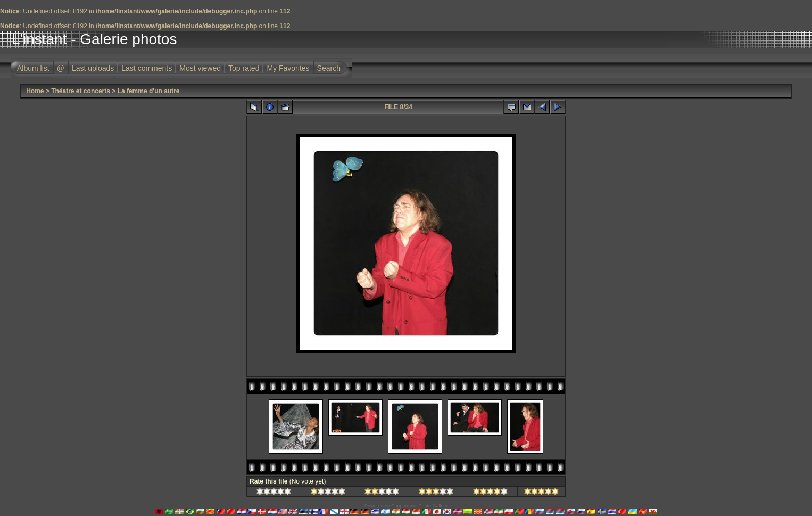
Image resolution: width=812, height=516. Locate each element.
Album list (33, 68)
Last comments (147, 68)
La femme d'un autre (149, 91)
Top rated (244, 68)
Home (35, 91)
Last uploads (93, 68)
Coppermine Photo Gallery (419, 506)
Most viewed (200, 68)
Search (329, 68)
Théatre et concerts (81, 91)
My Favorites (288, 68)
